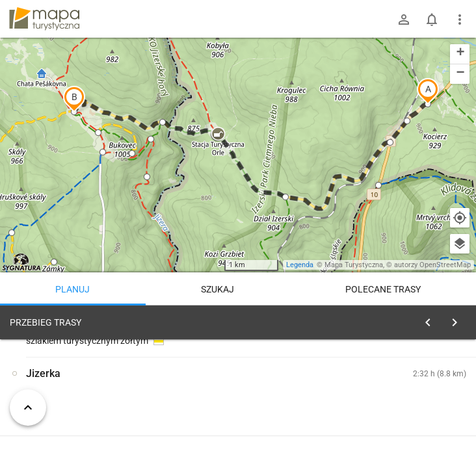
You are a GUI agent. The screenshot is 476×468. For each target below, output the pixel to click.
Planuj (73, 289)
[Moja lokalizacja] (460, 218)
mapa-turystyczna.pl (44, 19)
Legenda (300, 265)
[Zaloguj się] (404, 19)
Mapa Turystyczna (354, 265)
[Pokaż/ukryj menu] (460, 19)
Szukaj (218, 289)
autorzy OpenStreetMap (432, 265)
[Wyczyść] (458, 319)
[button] (428, 91)
